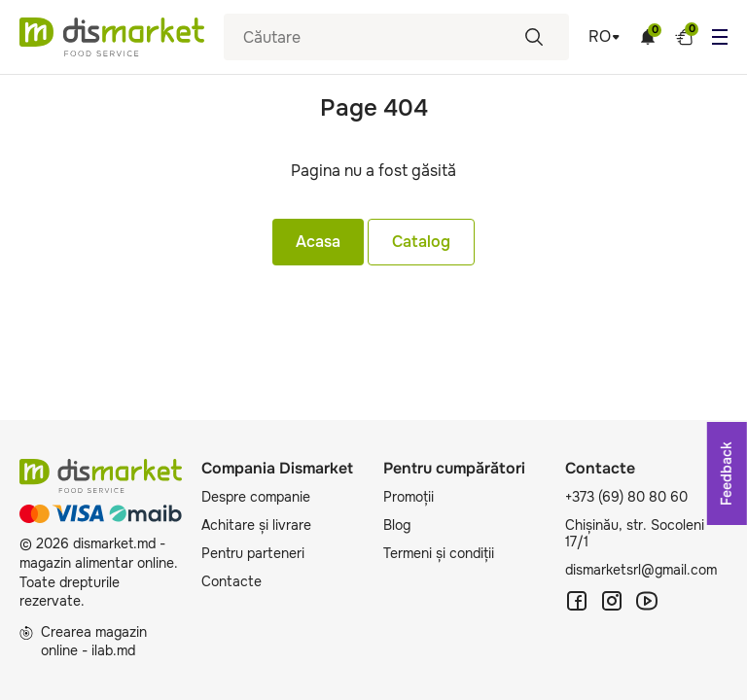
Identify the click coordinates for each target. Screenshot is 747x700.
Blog (397, 525)
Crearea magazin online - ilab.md (83, 642)
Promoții (409, 497)
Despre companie (256, 497)
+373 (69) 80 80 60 (626, 497)
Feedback (727, 473)
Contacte (231, 581)
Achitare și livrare (256, 525)
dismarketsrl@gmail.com (641, 570)
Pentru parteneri (253, 553)
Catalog (421, 242)
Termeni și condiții (439, 553)
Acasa (318, 242)
